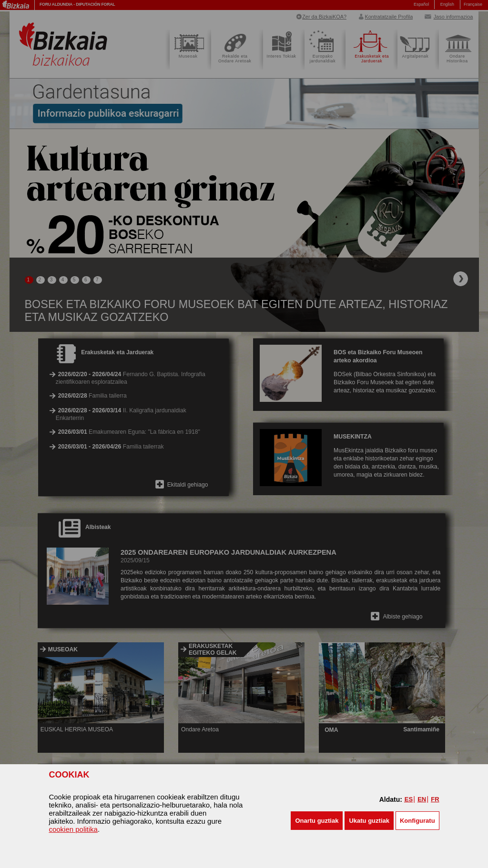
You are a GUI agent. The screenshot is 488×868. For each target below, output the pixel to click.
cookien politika (73, 829)
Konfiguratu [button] (417, 821)
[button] (317, 821)
